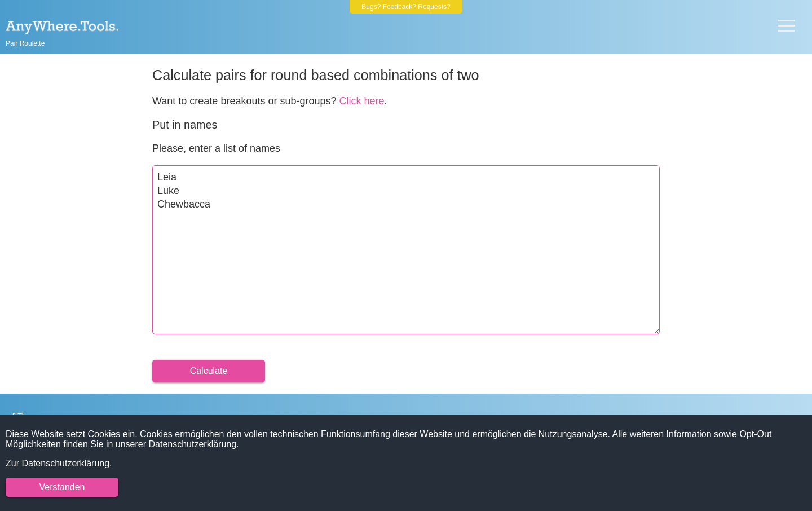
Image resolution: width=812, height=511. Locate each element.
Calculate (209, 371)
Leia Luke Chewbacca (406, 250)
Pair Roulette (25, 43)
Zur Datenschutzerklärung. (59, 463)
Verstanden (62, 487)
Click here (362, 101)
